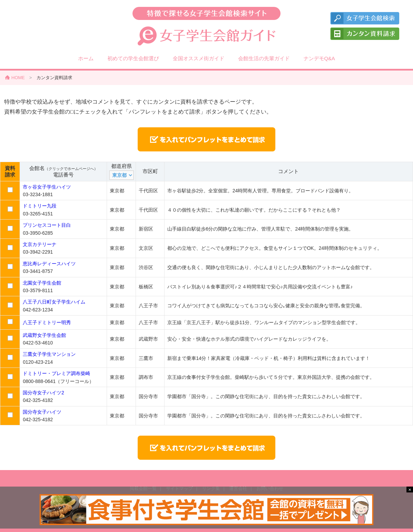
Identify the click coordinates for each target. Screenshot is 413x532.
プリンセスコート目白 (47, 225)
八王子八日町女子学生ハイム (54, 302)
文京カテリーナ (40, 244)
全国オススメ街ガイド (199, 58)
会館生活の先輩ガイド (264, 58)
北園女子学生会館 (42, 283)
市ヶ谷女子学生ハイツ (47, 187)
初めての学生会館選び (133, 58)
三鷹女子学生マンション (49, 354)
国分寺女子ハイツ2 (43, 393)
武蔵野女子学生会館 (44, 335)
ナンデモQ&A (319, 58)
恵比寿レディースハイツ (49, 264)
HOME (18, 78)
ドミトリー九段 (40, 206)
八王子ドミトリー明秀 (47, 322)
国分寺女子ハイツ (42, 412)
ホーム (86, 58)
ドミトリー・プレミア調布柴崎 (56, 373)
